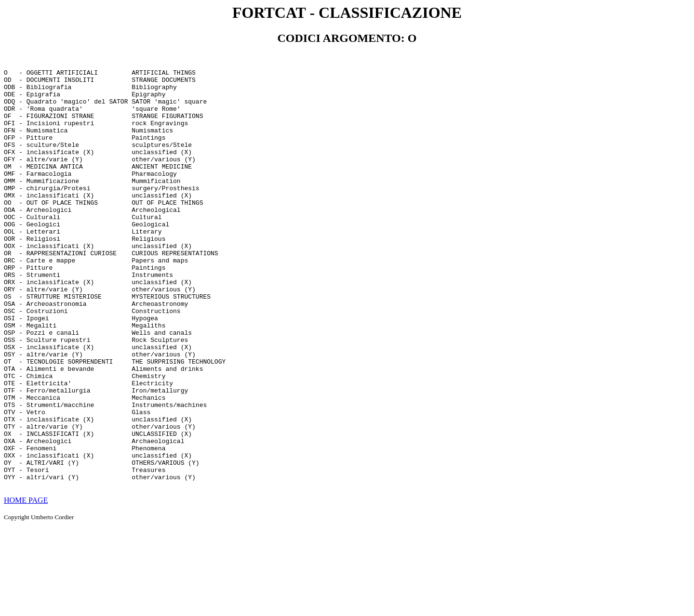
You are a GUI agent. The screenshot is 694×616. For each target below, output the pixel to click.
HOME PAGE (26, 583)
